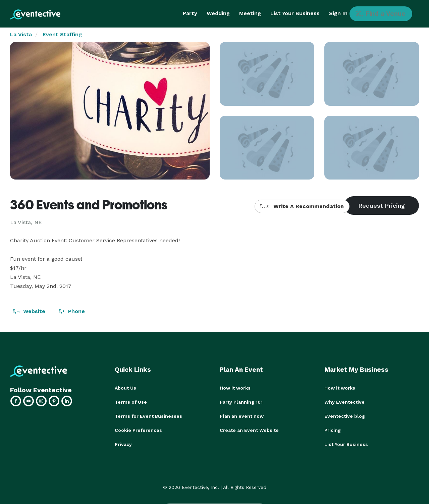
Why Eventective (344, 402)
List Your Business (295, 13)
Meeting (250, 13)
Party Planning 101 (241, 402)
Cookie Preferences (138, 430)
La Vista (21, 34)
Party (190, 13)
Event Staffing (62, 34)
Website (30, 311)
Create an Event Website (249, 430)
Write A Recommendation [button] (302, 206)
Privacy (123, 444)
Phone (72, 311)
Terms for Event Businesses (148, 416)
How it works (235, 388)
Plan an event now (242, 416)
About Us (125, 388)
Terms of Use (131, 402)
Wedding (218, 13)
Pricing (333, 430)
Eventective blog (345, 416)
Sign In (338, 13)
